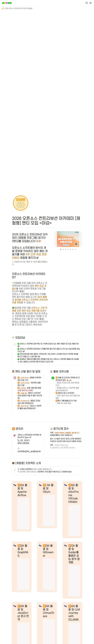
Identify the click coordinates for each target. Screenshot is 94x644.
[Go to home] (7, 3)
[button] (87, 3)
